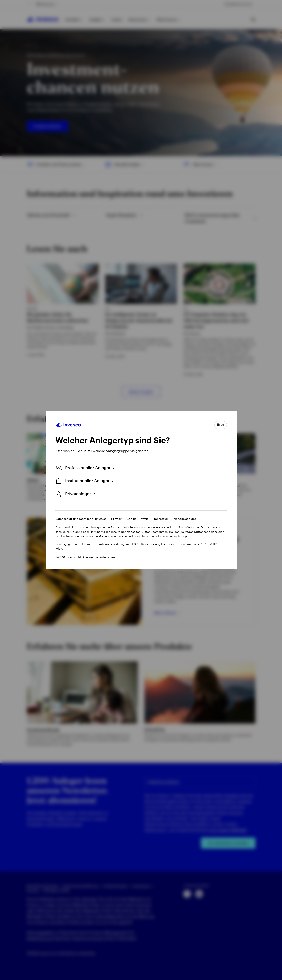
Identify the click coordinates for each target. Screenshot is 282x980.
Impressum (161, 519)
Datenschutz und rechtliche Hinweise (81, 519)
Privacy (116, 519)
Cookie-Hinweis (138, 519)
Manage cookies (185, 519)
